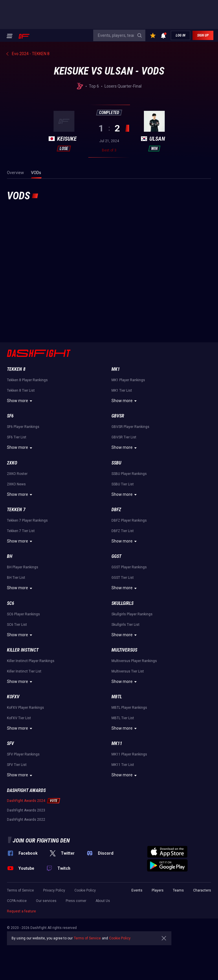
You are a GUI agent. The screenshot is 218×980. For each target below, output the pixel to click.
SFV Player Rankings (23, 754)
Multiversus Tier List (128, 671)
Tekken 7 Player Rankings (27, 520)
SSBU (116, 463)
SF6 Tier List (17, 437)
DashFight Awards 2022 (26, 820)
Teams (178, 890)
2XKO (12, 463)
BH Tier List (16, 578)
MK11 (117, 743)
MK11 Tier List (123, 765)
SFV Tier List (17, 765)
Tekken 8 (16, 369)
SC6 (11, 603)
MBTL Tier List (123, 718)
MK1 (116, 369)
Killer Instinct (23, 650)
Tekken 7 (16, 510)
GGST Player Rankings (129, 567)
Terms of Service (20, 890)
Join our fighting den (41, 840)
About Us (103, 901)
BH (10, 556)
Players (158, 890)
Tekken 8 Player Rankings (27, 380)
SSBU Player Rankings (129, 474)
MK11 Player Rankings (129, 754)
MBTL (117, 697)
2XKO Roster (17, 474)
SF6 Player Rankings (23, 427)
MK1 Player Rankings (128, 380)
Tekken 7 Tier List (21, 531)
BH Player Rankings (23, 567)
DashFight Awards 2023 (26, 810)
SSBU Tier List (123, 484)
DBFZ (116, 510)
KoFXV (13, 697)
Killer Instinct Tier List (24, 671)
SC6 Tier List (17, 625)
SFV (10, 743)
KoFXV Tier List (19, 718)
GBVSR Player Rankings (130, 427)
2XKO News (16, 484)
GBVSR (118, 416)
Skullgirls (122, 603)
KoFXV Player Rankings (25, 708)
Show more (20, 401)
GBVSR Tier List (124, 437)
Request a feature (21, 911)
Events (137, 890)
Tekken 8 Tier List (21, 390)
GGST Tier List (123, 578)
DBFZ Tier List (123, 531)
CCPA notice (17, 901)
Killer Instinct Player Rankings (31, 661)
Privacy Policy (54, 890)
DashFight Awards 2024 (26, 801)
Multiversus (124, 650)
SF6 (10, 416)
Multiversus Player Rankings (134, 661)
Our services (46, 901)
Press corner (76, 901)
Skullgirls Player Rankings (132, 614)
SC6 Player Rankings (23, 614)
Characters (202, 890)
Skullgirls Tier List (126, 625)
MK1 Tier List (122, 390)
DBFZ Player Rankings (129, 520)
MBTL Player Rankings (129, 708)
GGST (116, 556)
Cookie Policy (85, 890)
